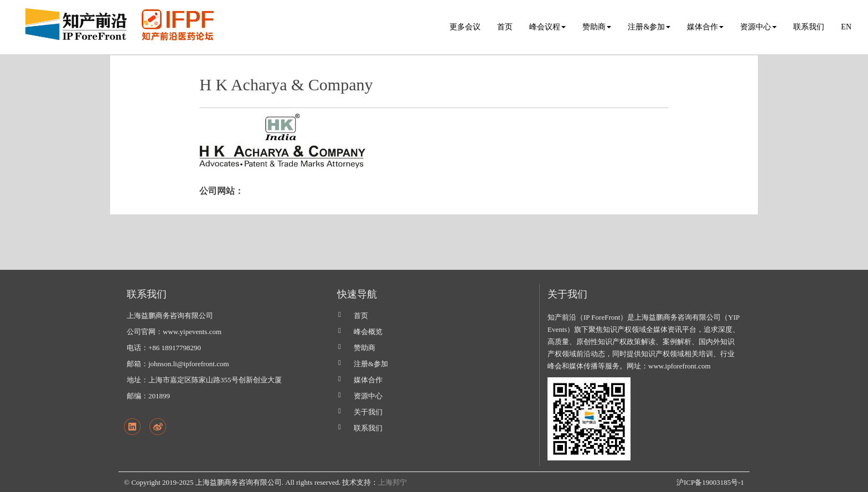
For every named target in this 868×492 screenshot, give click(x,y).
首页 (505, 27)
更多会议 (465, 27)
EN (846, 27)
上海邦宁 (392, 482)
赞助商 (365, 348)
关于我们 (368, 412)
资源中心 (368, 396)
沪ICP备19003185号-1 (710, 482)
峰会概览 (368, 332)
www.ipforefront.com (680, 366)
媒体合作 (368, 380)
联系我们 (809, 27)
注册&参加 (371, 364)
